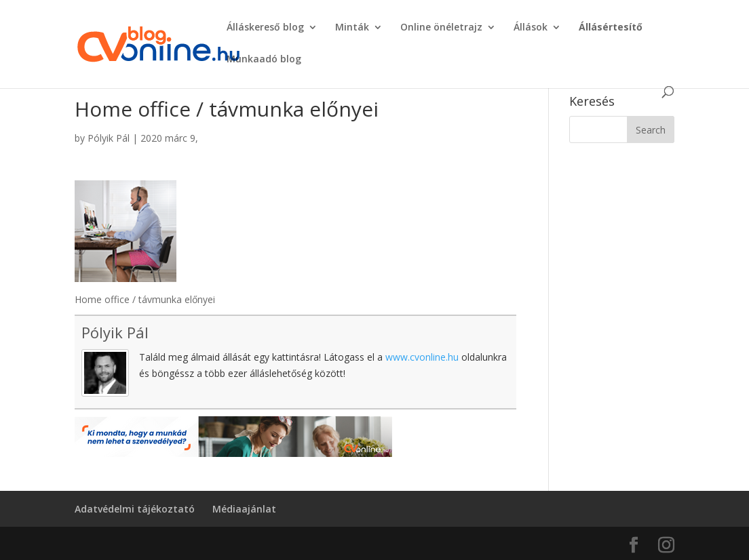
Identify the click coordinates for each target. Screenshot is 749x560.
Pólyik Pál (109, 138)
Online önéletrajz (441, 28)
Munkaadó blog (264, 60)
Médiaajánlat (244, 509)
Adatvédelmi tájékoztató (135, 509)
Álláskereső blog (265, 28)
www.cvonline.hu (422, 357)
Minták (352, 28)
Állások (531, 28)
